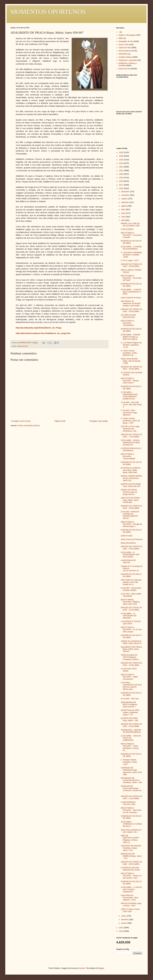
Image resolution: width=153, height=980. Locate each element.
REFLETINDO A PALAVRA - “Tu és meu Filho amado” (131, 630)
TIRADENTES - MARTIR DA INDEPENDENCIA (131, 731)
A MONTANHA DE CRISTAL (128, 561)
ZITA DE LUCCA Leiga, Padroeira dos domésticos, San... (130, 429)
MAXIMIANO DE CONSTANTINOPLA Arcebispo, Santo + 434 (131, 780)
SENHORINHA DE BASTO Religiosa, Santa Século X (129, 705)
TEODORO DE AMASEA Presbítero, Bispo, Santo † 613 (131, 848)
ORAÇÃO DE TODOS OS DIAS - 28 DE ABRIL (131, 368)
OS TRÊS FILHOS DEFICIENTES (128, 316)
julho (123, 209)
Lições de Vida (125, 48)
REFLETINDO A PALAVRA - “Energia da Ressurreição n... (131, 524)
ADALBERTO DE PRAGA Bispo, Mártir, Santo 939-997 (131, 649)
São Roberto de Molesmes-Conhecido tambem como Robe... (131, 303)
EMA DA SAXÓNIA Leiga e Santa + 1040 (131, 904)
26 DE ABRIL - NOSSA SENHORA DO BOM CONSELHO (130, 443)
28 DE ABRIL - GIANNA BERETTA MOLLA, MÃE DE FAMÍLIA (130, 337)
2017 (121, 185)
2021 (121, 170)
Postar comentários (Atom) (29, 426)
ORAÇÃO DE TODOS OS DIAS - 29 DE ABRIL (131, 310)
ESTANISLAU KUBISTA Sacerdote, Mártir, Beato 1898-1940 (131, 470)
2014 (121, 931)
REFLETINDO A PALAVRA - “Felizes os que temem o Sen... (131, 876)
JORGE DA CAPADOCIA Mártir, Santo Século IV (131, 642)
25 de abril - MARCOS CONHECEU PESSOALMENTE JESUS (130, 515)
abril (123, 220)
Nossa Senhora (125, 51)
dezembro (126, 192)
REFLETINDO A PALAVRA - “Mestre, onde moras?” (130, 381)
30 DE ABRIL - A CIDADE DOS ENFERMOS (131, 248)
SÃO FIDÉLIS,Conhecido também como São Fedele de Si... (131, 582)
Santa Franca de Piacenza (132, 539)
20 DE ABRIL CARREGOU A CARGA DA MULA (131, 824)
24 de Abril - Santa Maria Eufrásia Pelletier (131, 589)
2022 (121, 167)
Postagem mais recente (21, 421)
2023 (121, 163)
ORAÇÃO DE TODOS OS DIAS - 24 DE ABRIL (131, 609)
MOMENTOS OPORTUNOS (48, 12)
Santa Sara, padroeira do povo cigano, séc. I (131, 831)
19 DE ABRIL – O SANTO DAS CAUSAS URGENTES (131, 889)
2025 (121, 156)
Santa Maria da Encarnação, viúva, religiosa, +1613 (130, 898)
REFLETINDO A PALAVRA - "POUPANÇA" (127, 323)
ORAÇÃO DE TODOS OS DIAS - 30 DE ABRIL (131, 265)
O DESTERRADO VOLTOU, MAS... (129, 803)
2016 (121, 188)
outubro (125, 199)
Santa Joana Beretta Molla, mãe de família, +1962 (131, 361)
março (124, 916)
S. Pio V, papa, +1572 (130, 260)
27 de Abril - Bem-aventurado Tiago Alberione (129, 413)
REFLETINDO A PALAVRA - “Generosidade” (128, 456)
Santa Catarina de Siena (131, 298)
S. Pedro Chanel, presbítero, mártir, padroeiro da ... (129, 353)
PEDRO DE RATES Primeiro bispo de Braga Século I (129, 492)
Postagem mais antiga (99, 421)
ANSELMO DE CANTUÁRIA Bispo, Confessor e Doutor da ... (131, 789)
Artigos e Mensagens (127, 35)
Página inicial (60, 421)
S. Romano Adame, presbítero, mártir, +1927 (129, 762)
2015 (121, 928)
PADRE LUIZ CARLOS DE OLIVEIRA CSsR (130, 225)
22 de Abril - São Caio (130, 699)
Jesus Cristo (124, 45)
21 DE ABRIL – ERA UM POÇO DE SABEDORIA (131, 738)
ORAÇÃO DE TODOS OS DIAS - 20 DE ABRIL (131, 863)
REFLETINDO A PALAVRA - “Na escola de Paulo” (131, 278)
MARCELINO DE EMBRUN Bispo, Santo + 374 (131, 856)
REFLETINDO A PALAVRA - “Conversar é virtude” (131, 235)
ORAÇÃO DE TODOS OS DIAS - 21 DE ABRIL (131, 797)
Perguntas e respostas (128, 60)
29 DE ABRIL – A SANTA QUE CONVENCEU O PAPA (131, 292)
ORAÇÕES (123, 54)
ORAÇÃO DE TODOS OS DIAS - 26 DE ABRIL (131, 507)
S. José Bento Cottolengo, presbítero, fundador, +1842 (132, 255)
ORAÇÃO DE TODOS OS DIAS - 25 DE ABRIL (131, 548)
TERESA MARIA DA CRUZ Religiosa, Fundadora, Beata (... (130, 657)
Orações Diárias (125, 57)
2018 (121, 181)
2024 (121, 160)
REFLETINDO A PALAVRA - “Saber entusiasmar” (129, 677)
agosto (124, 206)
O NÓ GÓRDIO (127, 229)
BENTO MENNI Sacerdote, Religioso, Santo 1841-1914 (131, 602)
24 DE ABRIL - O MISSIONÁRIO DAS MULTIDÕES (130, 555)
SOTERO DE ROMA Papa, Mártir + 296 (129, 719)
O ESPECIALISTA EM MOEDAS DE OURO (130, 869)
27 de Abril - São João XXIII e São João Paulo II (131, 405)
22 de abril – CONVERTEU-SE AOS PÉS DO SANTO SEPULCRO (131, 686)
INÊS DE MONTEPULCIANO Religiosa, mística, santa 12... (130, 839)
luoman (82, 968)
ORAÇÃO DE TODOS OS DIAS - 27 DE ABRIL (131, 436)
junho (124, 213)
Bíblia (121, 38)
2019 (121, 178)
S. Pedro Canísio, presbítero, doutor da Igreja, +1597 (130, 421)
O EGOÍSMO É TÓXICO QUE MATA (131, 623)
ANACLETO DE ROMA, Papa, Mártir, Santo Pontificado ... (131, 500)
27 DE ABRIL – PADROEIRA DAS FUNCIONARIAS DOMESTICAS (129, 395)
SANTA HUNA (127, 536)
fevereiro (125, 920)
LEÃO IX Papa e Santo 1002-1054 (130, 910)
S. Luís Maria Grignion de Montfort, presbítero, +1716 (131, 345)
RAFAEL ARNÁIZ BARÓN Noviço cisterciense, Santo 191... (131, 478)
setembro (125, 202)
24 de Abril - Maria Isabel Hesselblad (131, 595)
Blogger (101, 968)
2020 (121, 174)
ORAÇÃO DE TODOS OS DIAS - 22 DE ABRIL (131, 725)
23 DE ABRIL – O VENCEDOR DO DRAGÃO (129, 616)
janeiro (124, 923)
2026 (121, 152)
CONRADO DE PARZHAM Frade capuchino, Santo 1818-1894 (132, 771)
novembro (126, 195)
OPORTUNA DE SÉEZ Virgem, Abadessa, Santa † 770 (130, 712)
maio (123, 217)
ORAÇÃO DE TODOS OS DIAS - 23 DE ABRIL (131, 664)
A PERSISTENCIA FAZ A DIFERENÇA (131, 449)
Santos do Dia (23, 346)
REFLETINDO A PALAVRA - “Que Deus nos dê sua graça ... (131, 810)
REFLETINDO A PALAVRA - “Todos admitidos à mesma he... (130, 747)
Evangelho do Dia (126, 41)
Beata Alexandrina (128, 543)
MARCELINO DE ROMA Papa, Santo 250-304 (131, 485)
